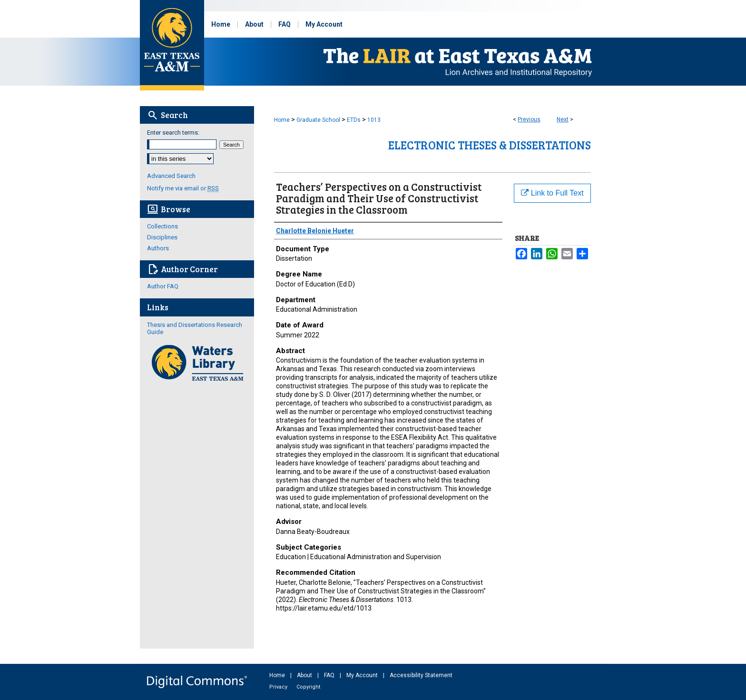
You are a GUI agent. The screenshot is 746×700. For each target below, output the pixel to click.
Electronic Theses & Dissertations (490, 145)
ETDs (354, 120)
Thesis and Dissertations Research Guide (195, 328)
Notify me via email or (183, 188)
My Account (363, 675)
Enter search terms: (173, 133)
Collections (162, 226)
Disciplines (162, 237)
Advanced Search (171, 176)
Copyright (308, 687)
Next (563, 119)
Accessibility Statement (421, 675)
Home (282, 120)
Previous (529, 119)
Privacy (279, 687)
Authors (158, 248)
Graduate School (318, 120)
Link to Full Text (552, 193)
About (305, 675)
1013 (374, 120)
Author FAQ (163, 286)
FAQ (330, 675)
